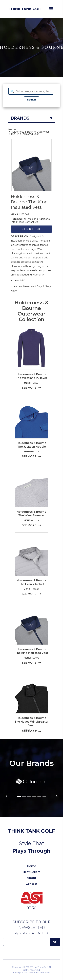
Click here (32, 229)
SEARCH (32, 100)
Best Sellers (32, 872)
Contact (32, 884)
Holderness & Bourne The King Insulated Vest (29, 202)
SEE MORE (32, 388)
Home (12, 130)
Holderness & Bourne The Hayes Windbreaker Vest (32, 722)
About (32, 878)
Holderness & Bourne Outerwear (30, 132)
